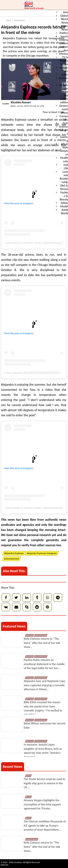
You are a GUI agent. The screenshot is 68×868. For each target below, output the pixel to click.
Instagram (28, 203)
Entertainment (19, 20)
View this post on (14, 203)
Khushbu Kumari (21, 102)
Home (9, 20)
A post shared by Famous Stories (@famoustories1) (34, 243)
